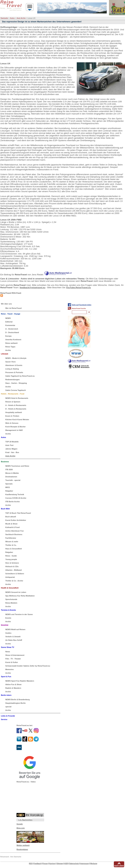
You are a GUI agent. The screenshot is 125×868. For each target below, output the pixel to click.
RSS (31, 864)
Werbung (94, 864)
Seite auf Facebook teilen (82, 305)
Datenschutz (74, 864)
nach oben (119, 866)
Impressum (84, 864)
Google (20, 824)
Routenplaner (22, 849)
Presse (45, 864)
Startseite (4, 18)
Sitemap (60, 864)
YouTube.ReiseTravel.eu (78, 288)
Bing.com (21, 828)
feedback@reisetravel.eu (32, 288)
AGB (66, 864)
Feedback (37, 864)
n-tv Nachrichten (25, 820)
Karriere (52, 864)
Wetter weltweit (23, 845)
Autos (12, 18)
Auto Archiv (21, 18)
